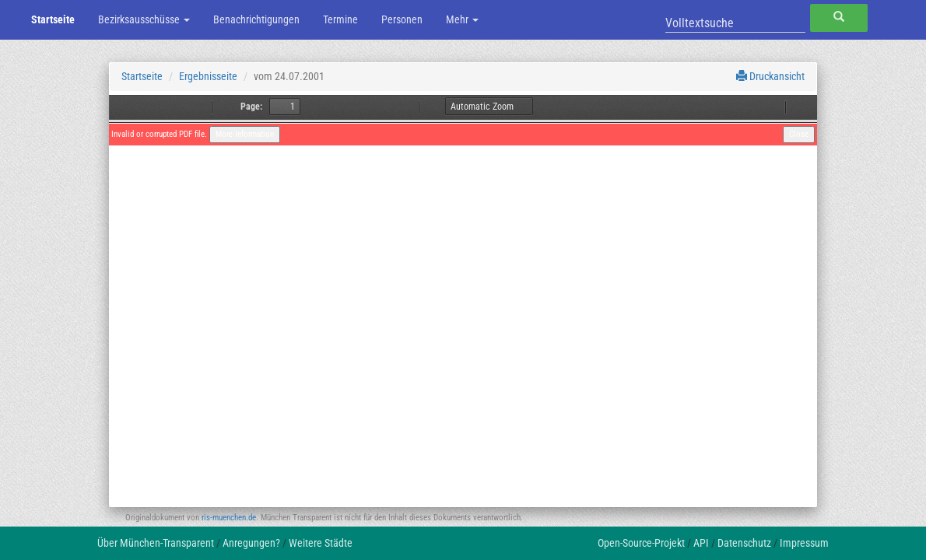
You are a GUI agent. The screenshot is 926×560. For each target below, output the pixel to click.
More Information (245, 134)
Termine (340, 19)
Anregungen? (251, 543)
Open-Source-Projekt (641, 543)
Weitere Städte (321, 543)
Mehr (462, 19)
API (701, 543)
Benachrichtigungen (256, 19)
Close (799, 134)
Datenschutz (744, 543)
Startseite (53, 19)
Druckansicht (770, 76)
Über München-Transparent (156, 543)
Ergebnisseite (208, 76)
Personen (402, 19)
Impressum (804, 543)
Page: (251, 107)
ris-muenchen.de (229, 518)
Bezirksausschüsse (144, 19)
